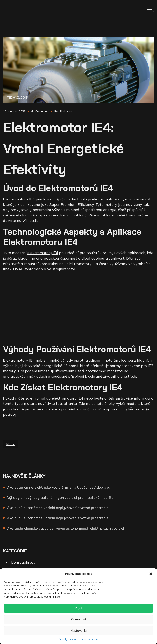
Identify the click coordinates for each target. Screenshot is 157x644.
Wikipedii (30, 221)
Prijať (78, 608)
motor (10, 444)
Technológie (17, 98)
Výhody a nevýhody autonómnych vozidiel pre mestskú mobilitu (60, 498)
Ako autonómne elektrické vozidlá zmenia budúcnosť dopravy (59, 487)
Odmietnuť (79, 619)
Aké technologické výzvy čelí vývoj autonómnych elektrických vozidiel (66, 528)
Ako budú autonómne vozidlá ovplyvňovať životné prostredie (58, 508)
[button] (151, 574)
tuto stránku (66, 404)
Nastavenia (78, 631)
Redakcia (66, 111)
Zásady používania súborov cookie (78, 639)
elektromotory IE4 (43, 253)
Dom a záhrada (23, 562)
